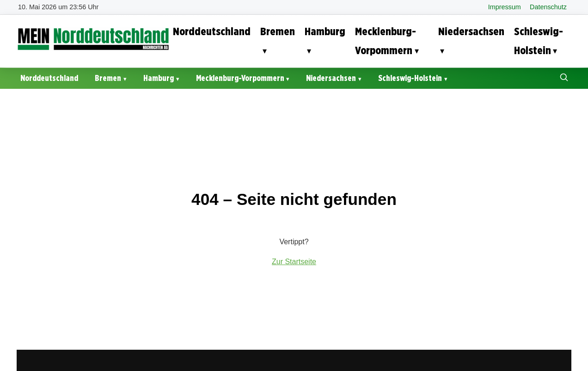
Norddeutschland (212, 31)
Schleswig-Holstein (539, 41)
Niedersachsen (471, 31)
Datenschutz (548, 7)
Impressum (505, 7)
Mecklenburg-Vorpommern (386, 41)
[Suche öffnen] (564, 78)
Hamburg (325, 31)
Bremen (278, 31)
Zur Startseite (294, 262)
